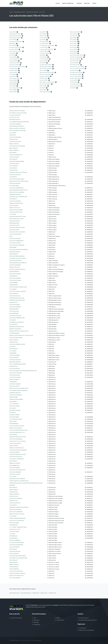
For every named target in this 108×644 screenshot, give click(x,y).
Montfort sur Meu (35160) (45, 74)
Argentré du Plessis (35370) (15, 36)
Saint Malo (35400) (74, 71)
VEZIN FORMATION (14, 569)
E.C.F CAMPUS (13, 289)
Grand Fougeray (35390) (15, 88)
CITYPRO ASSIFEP (14, 567)
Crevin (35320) (13, 74)
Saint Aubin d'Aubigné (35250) (77, 55)
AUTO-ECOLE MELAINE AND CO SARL (19, 430)
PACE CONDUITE (13, 349)
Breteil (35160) (13, 53)
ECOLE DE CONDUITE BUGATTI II (17, 269)
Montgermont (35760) (45, 76)
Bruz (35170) (12, 55)
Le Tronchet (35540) (44, 59)
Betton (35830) (13, 46)
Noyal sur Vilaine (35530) (45, 84)
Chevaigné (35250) (14, 71)
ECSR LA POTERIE (14, 446)
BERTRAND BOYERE (14, 223)
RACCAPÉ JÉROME (14, 313)
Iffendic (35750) (43, 36)
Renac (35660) (73, 40)
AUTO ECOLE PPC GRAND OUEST (17, 470)
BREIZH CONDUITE (14, 565)
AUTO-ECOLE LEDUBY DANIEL (17, 179)
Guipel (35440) (43, 32)
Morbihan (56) (52, 593)
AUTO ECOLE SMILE (14, 417)
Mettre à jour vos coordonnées (87, 630)
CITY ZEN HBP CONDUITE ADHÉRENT (18, 391)
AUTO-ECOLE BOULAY (15, 296)
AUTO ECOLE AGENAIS (15, 384)
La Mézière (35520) (44, 51)
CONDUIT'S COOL (14, 501)
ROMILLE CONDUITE (14, 494)
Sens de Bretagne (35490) (76, 74)
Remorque (36, 622)
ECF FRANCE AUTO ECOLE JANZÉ (18, 258)
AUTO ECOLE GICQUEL (15, 184)
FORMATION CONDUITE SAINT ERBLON (19, 507)
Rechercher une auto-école (32, 12)
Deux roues (36, 620)
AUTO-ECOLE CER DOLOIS (16, 212)
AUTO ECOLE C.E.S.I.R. (15, 529)
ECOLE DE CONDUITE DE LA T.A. (17, 432)
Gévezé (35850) (13, 84)
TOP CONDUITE (13, 199)
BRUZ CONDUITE (14, 148)
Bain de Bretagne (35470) (15, 38)
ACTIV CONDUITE (14, 166)
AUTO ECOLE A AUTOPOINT (16, 571)
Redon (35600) (73, 38)
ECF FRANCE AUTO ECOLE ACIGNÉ (18, 113)
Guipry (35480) (43, 34)
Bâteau (58, 618)
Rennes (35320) (73, 46)
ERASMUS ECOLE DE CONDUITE (17, 479)
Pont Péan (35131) (74, 36)
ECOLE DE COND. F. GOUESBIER (17, 232)
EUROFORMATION (14, 424)
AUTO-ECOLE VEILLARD (15, 280)
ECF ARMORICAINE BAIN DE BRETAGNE (19, 122)
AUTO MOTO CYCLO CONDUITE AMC (18, 197)
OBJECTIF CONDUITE (14, 380)
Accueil (11, 12)
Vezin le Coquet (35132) (75, 86)
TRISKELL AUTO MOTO (15, 463)
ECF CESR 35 (13, 320)
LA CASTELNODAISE (14, 333)
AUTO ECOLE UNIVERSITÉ (16, 395)
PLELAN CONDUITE (14, 358)
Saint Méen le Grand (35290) (76, 72)
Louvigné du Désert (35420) (46, 65)
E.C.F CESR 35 (13, 133)
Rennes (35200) (73, 44)
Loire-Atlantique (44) (26, 593)
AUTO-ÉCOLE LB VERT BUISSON (17, 146)
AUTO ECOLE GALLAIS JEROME (17, 245)
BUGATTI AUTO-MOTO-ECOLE (17, 576)
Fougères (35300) (13, 82)
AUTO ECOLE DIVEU (14, 157)
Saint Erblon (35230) (75, 61)
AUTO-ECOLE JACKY (14, 164)
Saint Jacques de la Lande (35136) (77, 67)
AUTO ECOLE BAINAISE (15, 201)
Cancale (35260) (13, 57)
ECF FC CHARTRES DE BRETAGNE (18, 364)
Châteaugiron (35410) (14, 65)
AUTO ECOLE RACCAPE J (15, 316)
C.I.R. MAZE (12, 534)
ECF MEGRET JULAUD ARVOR (16, 322)
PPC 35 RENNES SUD (14, 466)
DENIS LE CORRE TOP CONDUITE (17, 128)
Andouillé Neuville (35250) (15, 34)
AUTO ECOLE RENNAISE (15, 472)
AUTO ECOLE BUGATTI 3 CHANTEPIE (18, 172)
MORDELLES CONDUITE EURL (17, 327)
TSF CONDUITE (13, 505)
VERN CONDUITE (13, 562)
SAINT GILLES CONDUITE (15, 510)
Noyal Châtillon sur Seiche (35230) (47, 82)
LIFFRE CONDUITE (14, 294)
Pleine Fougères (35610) (45, 92)
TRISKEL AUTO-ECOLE (15, 208)
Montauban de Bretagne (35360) (47, 72)
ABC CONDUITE (13, 488)
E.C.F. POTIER (13, 214)
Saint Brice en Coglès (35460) (76, 57)
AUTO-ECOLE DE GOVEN (15, 234)
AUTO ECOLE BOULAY (15, 221)
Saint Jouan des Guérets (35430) (77, 69)
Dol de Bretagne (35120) (15, 78)
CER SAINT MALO (14, 525)
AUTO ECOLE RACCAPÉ (15, 142)
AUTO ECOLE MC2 (14, 206)
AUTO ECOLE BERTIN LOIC (16, 155)
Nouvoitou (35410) (44, 80)
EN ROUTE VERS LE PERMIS (16, 210)
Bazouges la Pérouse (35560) (16, 42)
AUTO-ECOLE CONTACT (15, 443)
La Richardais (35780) (44, 53)
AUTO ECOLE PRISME (15, 468)
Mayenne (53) (44, 593)
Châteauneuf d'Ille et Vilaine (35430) (17, 67)
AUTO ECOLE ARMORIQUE (16, 439)
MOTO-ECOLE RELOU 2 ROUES (17, 514)
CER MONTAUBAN (14, 309)
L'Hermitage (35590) (44, 42)
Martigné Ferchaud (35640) (46, 67)
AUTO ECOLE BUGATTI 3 (15, 175)
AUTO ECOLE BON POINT (15, 261)
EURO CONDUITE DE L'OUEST (17, 219)
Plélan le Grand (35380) (75, 32)
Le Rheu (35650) (43, 57)
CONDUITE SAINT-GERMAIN (16, 399)
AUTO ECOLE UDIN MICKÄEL (16, 545)
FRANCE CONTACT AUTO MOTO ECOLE (19, 181)
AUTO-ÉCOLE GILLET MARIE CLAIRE (18, 287)
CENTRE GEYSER (13, 397)
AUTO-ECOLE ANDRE (15, 305)
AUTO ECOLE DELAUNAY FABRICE (18, 556)
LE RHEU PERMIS (13, 283)
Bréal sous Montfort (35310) (16, 51)
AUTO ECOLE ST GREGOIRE (16, 512)
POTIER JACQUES (14, 285)
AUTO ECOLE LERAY (14, 230)
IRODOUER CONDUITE (15, 252)
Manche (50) (36, 593)
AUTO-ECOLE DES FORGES (16, 338)
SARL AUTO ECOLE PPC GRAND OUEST (19, 388)
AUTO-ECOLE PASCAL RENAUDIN (18, 131)
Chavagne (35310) (13, 69)
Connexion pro (83, 628)
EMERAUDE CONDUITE (15, 362)
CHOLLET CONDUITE (14, 547)
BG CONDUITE (13, 153)
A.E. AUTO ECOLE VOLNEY (16, 419)
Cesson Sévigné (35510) (15, 59)
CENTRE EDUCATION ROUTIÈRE (17, 300)
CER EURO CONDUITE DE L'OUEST (18, 217)
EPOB (11, 236)
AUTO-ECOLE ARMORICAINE (16, 188)
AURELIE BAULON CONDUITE (17, 126)
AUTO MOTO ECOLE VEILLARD (17, 298)
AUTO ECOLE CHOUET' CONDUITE (18, 291)
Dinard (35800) (13, 76)
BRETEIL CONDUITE (14, 144)
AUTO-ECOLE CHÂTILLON (16, 457)
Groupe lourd (37, 625)
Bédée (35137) (12, 44)
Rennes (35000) (73, 42)
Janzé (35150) (43, 40)
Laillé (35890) (43, 55)
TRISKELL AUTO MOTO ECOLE (17, 448)
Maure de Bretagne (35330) (46, 69)
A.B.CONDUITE (13, 177)
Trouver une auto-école (17, 618)
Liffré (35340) (43, 63)
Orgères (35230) (43, 86)
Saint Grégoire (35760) (75, 65)
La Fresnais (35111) (44, 47)
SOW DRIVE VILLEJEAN (15, 410)
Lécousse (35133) (44, 61)
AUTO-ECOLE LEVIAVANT (15, 373)
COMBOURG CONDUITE (15, 195)
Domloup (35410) (13, 80)
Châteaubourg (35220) (14, 63)
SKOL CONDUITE (13, 560)
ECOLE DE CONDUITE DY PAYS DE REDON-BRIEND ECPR (23, 371)
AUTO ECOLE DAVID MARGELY (17, 543)
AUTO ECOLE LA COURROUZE (17, 521)
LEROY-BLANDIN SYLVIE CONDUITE (18, 263)
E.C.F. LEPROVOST (14, 404)
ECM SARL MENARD (14, 272)
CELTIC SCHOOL (13, 435)
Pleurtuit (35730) (74, 34)
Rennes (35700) (73, 47)
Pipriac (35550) (43, 90)
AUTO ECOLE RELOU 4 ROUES (17, 426)
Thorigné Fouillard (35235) (76, 78)
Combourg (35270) (14, 72)
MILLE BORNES (13, 402)
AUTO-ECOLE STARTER (15, 115)
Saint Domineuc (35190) (75, 59)
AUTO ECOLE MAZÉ (14, 523)
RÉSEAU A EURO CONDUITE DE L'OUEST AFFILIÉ (21, 336)
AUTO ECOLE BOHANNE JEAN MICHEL (19, 250)
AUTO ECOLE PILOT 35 (15, 503)
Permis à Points (60, 620)
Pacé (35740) (43, 88)
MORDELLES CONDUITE (15, 329)
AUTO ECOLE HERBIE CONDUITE (17, 344)
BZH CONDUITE (13, 461)
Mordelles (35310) (44, 78)
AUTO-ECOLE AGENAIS (15, 265)
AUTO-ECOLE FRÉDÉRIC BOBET (17, 318)
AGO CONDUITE (13, 159)
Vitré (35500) (73, 88)
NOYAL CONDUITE (14, 340)
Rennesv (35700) (74, 49)
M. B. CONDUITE (13, 325)
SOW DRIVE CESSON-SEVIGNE (17, 161)
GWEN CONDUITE (14, 254)
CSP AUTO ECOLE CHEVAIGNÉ (17, 192)
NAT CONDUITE (13, 168)
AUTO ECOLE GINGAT (15, 355)
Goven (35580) (13, 86)
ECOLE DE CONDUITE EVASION (17, 228)
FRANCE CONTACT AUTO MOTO (17, 111)
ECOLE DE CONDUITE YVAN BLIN (17, 573)
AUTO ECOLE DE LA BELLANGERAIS (18, 450)
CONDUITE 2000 (13, 139)
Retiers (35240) (73, 51)
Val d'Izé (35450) (74, 82)
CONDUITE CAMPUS (14, 415)
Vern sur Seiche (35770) (75, 84)
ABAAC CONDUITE (14, 150)
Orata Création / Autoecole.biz (26, 640)
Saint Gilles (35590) (74, 63)
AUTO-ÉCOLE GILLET (14, 225)
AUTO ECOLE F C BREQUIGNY (17, 459)
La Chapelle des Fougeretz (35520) (47, 46)
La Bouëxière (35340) (44, 44)
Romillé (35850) (73, 53)
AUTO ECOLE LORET (14, 117)
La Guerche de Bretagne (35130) (47, 49)
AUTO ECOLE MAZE (14, 186)
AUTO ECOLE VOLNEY (15, 474)
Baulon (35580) (13, 40)
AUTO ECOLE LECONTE (15, 239)
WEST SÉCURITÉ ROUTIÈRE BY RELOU (18, 190)
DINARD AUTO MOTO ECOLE (16, 203)
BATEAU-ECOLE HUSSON (16, 428)
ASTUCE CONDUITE (14, 554)
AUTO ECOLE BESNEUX (15, 578)
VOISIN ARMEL (13, 247)
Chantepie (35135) (13, 61)
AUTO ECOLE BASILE (14, 452)
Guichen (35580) (13, 90)
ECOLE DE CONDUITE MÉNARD (17, 256)
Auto (35, 618)
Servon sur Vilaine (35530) (76, 76)
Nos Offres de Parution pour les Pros (88, 620)
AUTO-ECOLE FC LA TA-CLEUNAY (17, 441)
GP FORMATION (13, 276)
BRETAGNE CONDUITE (15, 120)
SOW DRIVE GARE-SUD (15, 393)
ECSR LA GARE (13, 421)
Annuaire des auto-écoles (19, 12)
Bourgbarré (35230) (14, 49)
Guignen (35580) (13, 92)
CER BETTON (12, 135)
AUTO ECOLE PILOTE (14, 386)
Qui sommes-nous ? (84, 618)
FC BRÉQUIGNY (13, 382)
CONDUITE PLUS (13, 302)
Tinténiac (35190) (74, 80)
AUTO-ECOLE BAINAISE (15, 124)
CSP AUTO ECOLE (14, 496)
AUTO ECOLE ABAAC (15, 406)
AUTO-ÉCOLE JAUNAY (15, 369)
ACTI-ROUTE (12, 347)
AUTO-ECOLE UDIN (14, 311)
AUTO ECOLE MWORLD (15, 540)
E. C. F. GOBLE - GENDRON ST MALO (18, 527)
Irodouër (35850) (43, 38)
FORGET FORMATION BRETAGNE (17, 518)
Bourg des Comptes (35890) (16, 47)
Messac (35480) (43, 71)
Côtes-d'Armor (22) (14, 593)
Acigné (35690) (13, 32)
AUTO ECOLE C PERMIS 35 (16, 499)
